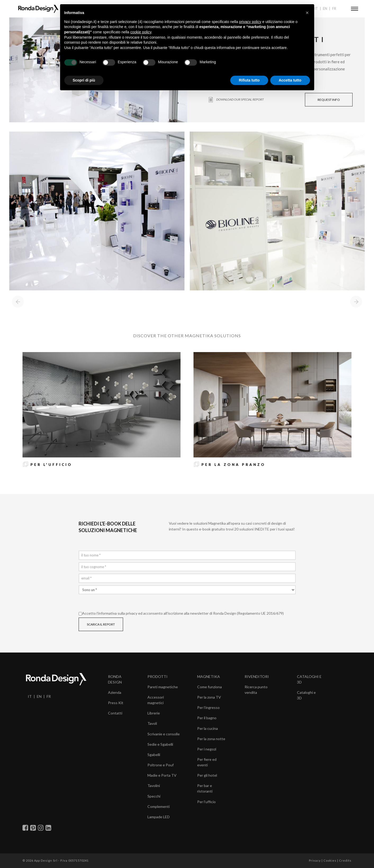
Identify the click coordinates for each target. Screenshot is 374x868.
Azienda (115, 692)
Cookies (330, 860)
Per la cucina (208, 728)
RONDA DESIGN (115, 679)
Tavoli (152, 723)
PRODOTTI (157, 676)
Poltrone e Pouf (161, 765)
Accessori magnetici (156, 700)
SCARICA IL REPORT (101, 624)
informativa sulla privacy (118, 613)
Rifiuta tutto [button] (249, 80)
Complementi (159, 806)
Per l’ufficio (206, 802)
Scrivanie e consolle (164, 734)
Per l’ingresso (208, 707)
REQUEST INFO (329, 100)
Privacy (315, 860)
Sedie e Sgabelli (160, 744)
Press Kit (116, 703)
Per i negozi (207, 749)
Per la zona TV (209, 697)
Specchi (154, 796)
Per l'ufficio (51, 465)
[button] (307, 13)
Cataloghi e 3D (306, 695)
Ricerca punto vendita (256, 690)
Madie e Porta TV (162, 775)
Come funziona (209, 687)
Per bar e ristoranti (205, 788)
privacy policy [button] (250, 22)
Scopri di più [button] (84, 80)
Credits (345, 860)
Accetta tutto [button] (290, 80)
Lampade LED (159, 817)
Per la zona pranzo (233, 465)
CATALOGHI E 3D (309, 679)
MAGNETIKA (209, 676)
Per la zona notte (211, 739)
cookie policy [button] (141, 32)
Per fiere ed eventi (207, 762)
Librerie (154, 713)
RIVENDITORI (257, 676)
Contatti (115, 713)
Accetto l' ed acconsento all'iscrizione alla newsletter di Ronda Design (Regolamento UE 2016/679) (181, 613)
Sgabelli (154, 755)
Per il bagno (207, 718)
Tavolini (154, 786)
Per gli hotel (207, 775)
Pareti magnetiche (163, 687)
